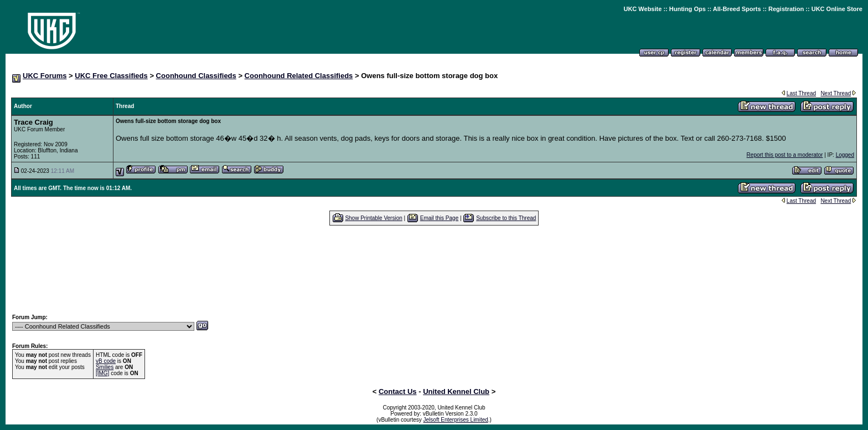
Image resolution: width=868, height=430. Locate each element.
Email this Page (439, 218)
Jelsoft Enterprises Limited (456, 420)
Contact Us (398, 391)
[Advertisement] (434, 269)
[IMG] (102, 373)
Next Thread (836, 93)
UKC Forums (45, 76)
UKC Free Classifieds (111, 76)
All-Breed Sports (737, 9)
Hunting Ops (688, 9)
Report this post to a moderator (785, 155)
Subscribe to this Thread (506, 218)
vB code (106, 361)
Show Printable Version (373, 218)
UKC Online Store (837, 9)
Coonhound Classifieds (196, 76)
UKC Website (642, 9)
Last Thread (801, 93)
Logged (845, 155)
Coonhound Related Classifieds (299, 76)
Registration (786, 9)
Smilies (105, 367)
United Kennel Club (456, 391)
